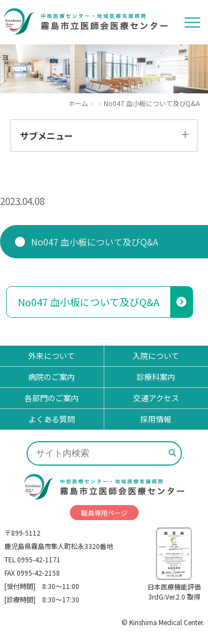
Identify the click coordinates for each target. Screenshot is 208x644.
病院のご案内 (52, 377)
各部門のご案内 (52, 398)
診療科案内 (156, 377)
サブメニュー (47, 136)
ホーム (78, 103)
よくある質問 (52, 419)
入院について (156, 356)
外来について (52, 356)
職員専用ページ (104, 513)
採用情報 (156, 419)
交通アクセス (156, 398)
